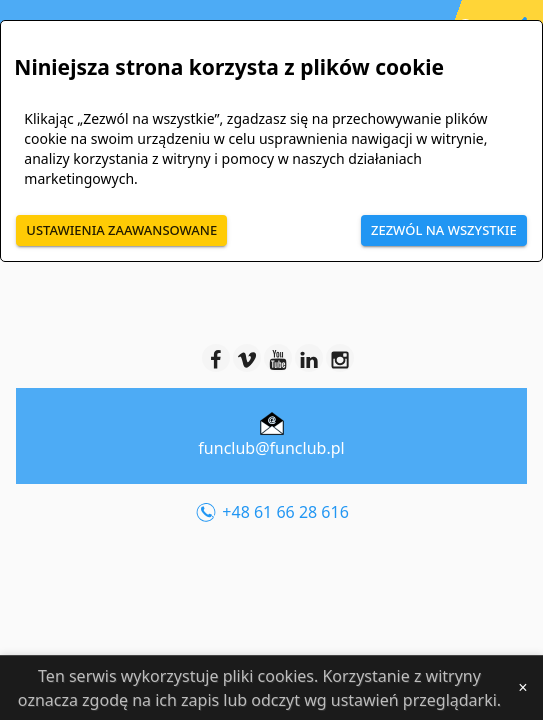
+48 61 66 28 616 (271, 513)
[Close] (523, 688)
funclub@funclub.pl (271, 448)
